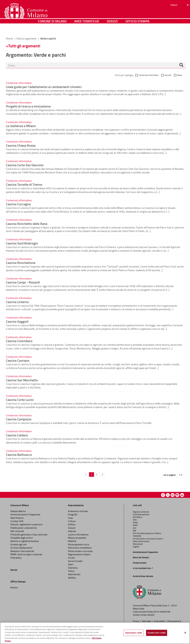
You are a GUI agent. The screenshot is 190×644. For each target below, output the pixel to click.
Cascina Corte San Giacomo (25, 165)
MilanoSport (138, 544)
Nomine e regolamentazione (25, 541)
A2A (135, 528)
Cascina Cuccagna (18, 204)
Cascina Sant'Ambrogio (22, 243)
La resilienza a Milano (21, 126)
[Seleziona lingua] (180, 14)
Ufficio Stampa (137, 30)
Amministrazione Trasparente (25, 514)
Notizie (14, 587)
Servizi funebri (75, 561)
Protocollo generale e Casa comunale (29, 534)
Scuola (71, 558)
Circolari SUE (17, 521)
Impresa (72, 531)
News (180, 75)
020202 (151, 615)
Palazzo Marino (18, 511)
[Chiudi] (185, 633)
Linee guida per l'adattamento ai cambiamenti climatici (44, 87)
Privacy (136, 621)
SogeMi (136, 547)
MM (134, 531)
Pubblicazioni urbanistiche (24, 528)
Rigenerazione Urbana (79, 554)
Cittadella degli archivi (22, 538)
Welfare (72, 578)
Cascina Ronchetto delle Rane (27, 224)
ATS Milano (137, 517)
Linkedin (182, 495)
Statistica (73, 568)
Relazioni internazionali (22, 551)
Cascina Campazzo (19, 419)
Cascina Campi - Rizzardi (23, 282)
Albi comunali (17, 531)
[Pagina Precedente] (86, 475)
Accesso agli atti (19, 544)
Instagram (177, 495)
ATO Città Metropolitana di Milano (147, 533)
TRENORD (137, 536)
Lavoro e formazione (78, 534)
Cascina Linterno (17, 302)
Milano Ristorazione (141, 541)
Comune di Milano (52, 30)
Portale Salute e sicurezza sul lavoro (148, 539)
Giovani (72, 528)
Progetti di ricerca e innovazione (28, 106)
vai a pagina (170, 475)
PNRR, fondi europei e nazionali (26, 554)
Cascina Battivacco (19, 454)
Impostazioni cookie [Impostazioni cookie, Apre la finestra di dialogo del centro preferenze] (134, 633)
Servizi (112, 30)
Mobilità (72, 541)
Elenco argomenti (27, 38)
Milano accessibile (77, 538)
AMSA (135, 522)
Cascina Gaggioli (17, 321)
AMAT (135, 525)
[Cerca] (181, 65)
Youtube (173, 495)
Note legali (147, 621)
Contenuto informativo (149, 75)
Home (9, 38)
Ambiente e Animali (78, 511)
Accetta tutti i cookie (157, 633)
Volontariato (74, 574)
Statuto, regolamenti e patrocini (27, 524)
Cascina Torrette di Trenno (24, 184)
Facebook (163, 495)
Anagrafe (73, 514)
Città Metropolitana (141, 514)
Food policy (16, 558)
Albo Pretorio (17, 518)
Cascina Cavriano (18, 360)
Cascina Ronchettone (21, 263)
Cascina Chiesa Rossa (21, 145)
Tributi (71, 571)
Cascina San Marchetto (22, 380)
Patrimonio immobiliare (80, 548)
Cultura (72, 521)
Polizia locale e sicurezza (80, 551)
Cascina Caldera (17, 435)
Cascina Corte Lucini (20, 400)
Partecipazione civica (79, 544)
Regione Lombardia (141, 512)
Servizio (168, 75)
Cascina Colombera (19, 341)
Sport (71, 564)
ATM (135, 520)
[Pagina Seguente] (102, 475)
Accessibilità (159, 621)
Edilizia (72, 524)
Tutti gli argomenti (24, 46)
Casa (70, 518)
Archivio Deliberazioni (21, 548)
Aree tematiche (87, 30)
